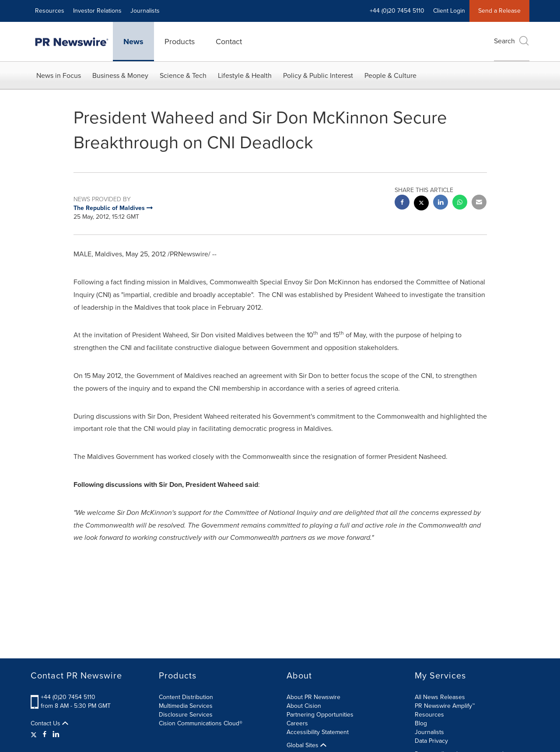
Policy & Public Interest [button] (318, 75)
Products (180, 42)
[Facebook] (45, 735)
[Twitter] (35, 735)
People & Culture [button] (390, 75)
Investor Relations (97, 11)
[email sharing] (479, 203)
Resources (50, 11)
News (133, 42)
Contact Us (49, 724)
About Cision (304, 706)
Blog (421, 723)
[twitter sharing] (421, 204)
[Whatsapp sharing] (460, 203)
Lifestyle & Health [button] (245, 75)
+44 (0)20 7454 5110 (397, 11)
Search (512, 41)
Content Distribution (186, 697)
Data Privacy (431, 741)
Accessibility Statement (318, 732)
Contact (229, 42)
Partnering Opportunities (320, 715)
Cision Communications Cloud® (201, 723)
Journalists (145, 11)
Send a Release (499, 11)
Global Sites (306, 745)
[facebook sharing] (402, 203)
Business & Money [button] (120, 75)
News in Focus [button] (59, 75)
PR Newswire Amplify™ (445, 706)
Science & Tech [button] (183, 75)
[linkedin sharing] (441, 203)
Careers (297, 723)
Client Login (449, 11)
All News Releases (440, 697)
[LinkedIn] (56, 735)
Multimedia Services (186, 706)
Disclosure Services (186, 715)
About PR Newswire (313, 697)
